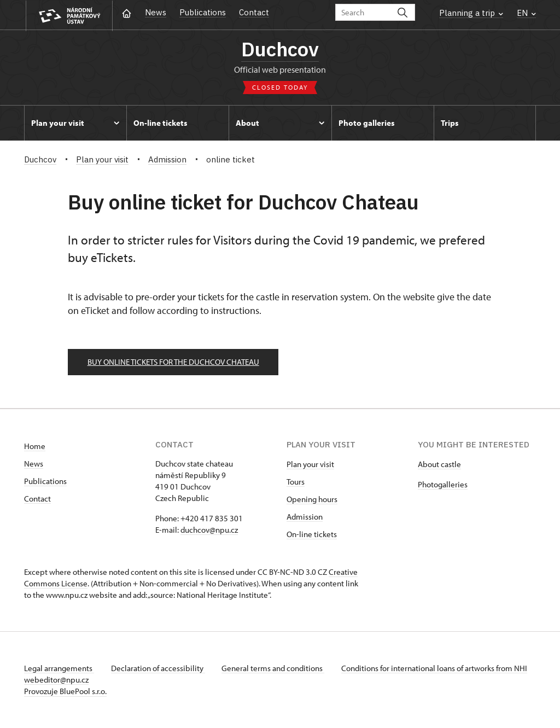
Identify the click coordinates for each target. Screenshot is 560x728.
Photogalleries (443, 485)
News (156, 12)
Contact (254, 12)
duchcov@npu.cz (209, 530)
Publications (203, 12)
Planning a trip (471, 13)
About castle (439, 465)
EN (526, 13)
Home (35, 447)
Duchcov (280, 49)
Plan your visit (310, 465)
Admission (305, 517)
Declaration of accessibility (159, 669)
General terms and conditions (275, 669)
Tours (296, 482)
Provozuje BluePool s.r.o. (65, 692)
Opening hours (312, 500)
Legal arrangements (59, 669)
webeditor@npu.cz (89, 680)
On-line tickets (312, 535)
